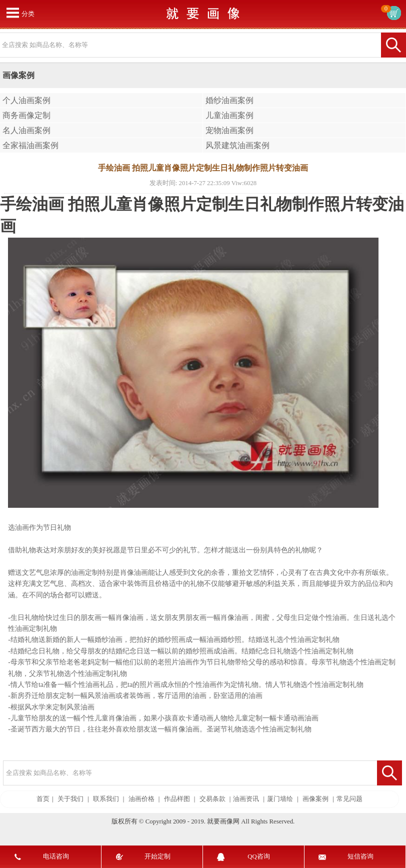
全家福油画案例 (30, 145)
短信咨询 (360, 856)
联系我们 (106, 799)
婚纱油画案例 (229, 100)
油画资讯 (246, 799)
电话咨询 (56, 856)
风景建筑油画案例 (237, 145)
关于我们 (70, 799)
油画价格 (141, 799)
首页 (43, 799)
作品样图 (177, 799)
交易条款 (212, 799)
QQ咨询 (258, 856)
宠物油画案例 (229, 130)
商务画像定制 (26, 115)
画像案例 (315, 799)
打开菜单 (12, 13)
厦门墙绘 (280, 799)
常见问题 (349, 799)
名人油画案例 (26, 130)
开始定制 (157, 856)
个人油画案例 (26, 100)
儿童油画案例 (229, 115)
